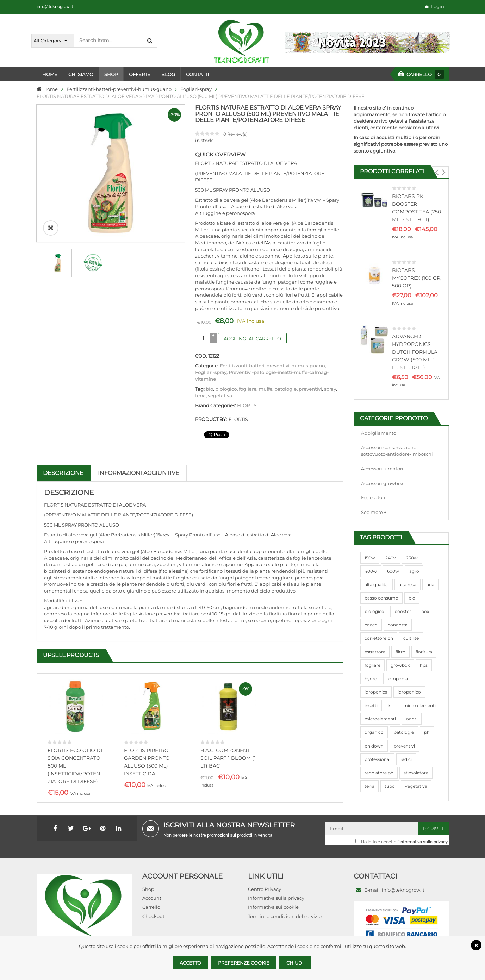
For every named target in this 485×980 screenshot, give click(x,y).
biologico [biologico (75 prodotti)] (374, 611)
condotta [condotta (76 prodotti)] (398, 625)
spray (330, 389)
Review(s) (235, 134)
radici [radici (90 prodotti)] (406, 759)
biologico (226, 389)
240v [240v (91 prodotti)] (391, 558)
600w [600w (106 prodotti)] (393, 571)
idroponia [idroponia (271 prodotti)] (398, 679)
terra (200, 396)
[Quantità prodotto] (203, 338)
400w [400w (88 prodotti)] (371, 571)
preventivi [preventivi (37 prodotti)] (404, 746)
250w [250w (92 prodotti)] (412, 558)
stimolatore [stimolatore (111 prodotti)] (416, 773)
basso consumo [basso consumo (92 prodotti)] (381, 598)
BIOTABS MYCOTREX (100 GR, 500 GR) (417, 278)
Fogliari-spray (196, 89)
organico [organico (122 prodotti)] (374, 732)
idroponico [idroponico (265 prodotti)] (409, 692)
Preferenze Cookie (244, 963)
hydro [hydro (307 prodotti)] (371, 679)
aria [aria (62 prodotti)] (430, 585)
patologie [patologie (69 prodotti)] (404, 732)
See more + (374, 512)
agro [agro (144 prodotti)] (414, 571)
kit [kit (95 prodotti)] (390, 705)
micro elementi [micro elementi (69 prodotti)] (419, 705)
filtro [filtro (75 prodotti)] (400, 652)
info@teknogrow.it (55, 7)
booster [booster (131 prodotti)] (403, 611)
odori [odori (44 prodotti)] (412, 719)
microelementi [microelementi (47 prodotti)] (380, 719)
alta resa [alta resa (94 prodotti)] (408, 585)
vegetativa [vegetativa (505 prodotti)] (416, 786)
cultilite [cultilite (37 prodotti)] (411, 638)
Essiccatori (373, 497)
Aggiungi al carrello (252, 339)
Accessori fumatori (382, 469)
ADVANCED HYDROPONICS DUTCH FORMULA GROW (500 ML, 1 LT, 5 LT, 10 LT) (415, 352)
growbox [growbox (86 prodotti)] (400, 665)
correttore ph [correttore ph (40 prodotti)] (379, 638)
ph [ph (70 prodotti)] (427, 732)
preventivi (310, 389)
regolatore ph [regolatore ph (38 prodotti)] (379, 773)
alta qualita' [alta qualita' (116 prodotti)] (377, 585)
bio (209, 389)
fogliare (248, 389)
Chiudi (295, 963)
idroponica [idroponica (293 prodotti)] (376, 692)
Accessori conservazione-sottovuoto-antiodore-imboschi (397, 451)
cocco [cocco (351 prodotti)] (371, 625)
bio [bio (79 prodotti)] (412, 598)
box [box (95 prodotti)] (425, 611)
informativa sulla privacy (424, 840)
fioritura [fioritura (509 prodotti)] (424, 652)
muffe (265, 389)
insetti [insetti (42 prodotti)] (371, 705)
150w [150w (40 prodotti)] (370, 558)
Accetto (190, 963)
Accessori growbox (382, 483)
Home (51, 89)
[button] (437, 172)
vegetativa (220, 396)
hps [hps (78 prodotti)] (424, 665)
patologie (285, 389)
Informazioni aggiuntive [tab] (139, 473)
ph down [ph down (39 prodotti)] (374, 746)
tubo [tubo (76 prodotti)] (390, 786)
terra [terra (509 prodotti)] (369, 786)
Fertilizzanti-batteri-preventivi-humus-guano (119, 89)
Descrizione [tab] (63, 473)
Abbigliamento (379, 433)
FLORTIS (247, 405)
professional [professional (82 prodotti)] (377, 759)
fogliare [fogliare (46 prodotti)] (372, 665)
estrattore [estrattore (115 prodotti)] (375, 652)
